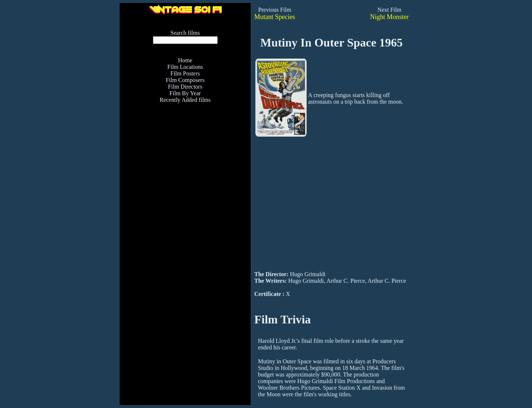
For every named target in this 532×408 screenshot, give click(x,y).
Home (185, 60)
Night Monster (390, 17)
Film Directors (185, 87)
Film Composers (185, 80)
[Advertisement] (185, 203)
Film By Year (185, 93)
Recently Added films (185, 100)
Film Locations (185, 67)
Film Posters (185, 73)
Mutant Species (275, 17)
